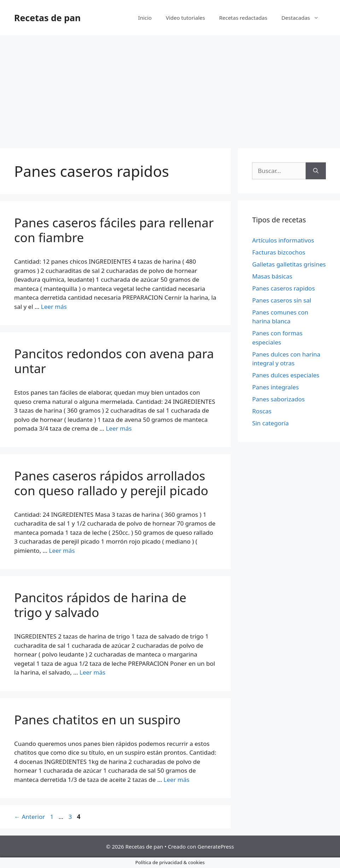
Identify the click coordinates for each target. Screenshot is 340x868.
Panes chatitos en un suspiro (97, 720)
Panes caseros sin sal (282, 300)
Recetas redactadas (243, 18)
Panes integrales (275, 387)
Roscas (262, 411)
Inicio (145, 18)
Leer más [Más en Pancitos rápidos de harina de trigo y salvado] (92, 672)
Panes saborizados (278, 399)
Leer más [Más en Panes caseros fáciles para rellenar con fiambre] (54, 307)
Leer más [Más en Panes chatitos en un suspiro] (177, 780)
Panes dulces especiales (286, 375)
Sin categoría (270, 423)
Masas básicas (272, 276)
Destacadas (304, 18)
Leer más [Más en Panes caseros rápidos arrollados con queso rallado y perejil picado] (62, 550)
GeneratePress (216, 846)
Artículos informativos (283, 240)
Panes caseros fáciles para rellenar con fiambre (114, 230)
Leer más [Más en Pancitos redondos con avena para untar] (119, 428)
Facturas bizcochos (279, 252)
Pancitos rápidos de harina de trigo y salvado (100, 605)
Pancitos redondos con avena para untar (114, 361)
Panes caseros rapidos (283, 288)
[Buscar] (316, 171)
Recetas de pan (47, 18)
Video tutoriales (185, 18)
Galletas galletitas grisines (289, 264)
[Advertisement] (170, 88)
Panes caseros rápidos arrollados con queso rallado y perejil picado (111, 483)
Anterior (30, 817)
